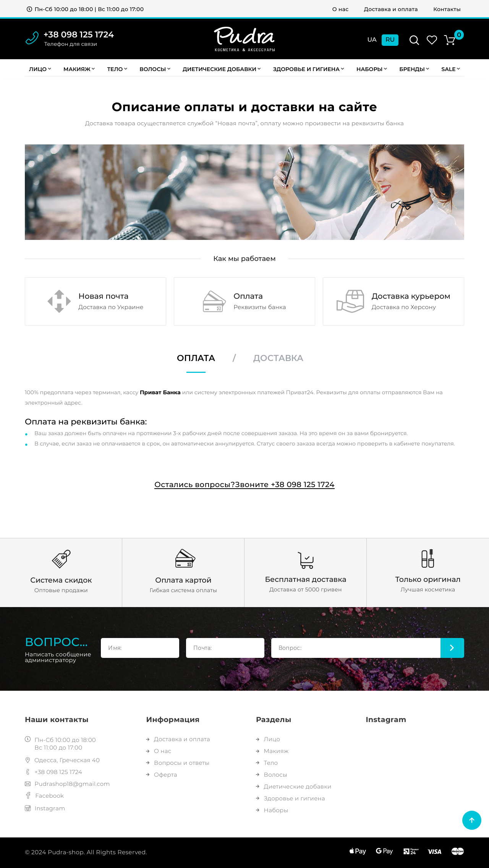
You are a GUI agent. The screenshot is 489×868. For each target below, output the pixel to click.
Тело (117, 69)
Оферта (161, 775)
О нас (341, 9)
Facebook (44, 796)
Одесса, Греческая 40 (62, 760)
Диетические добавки (222, 69)
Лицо (40, 69)
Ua (372, 40)
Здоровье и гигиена (309, 69)
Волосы (155, 69)
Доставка (278, 358)
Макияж (79, 69)
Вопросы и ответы (178, 763)
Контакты (447, 9)
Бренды (414, 69)
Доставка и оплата (391, 9)
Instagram (45, 808)
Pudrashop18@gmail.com (67, 784)
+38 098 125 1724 (79, 35)
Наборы (372, 69)
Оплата (196, 358)
